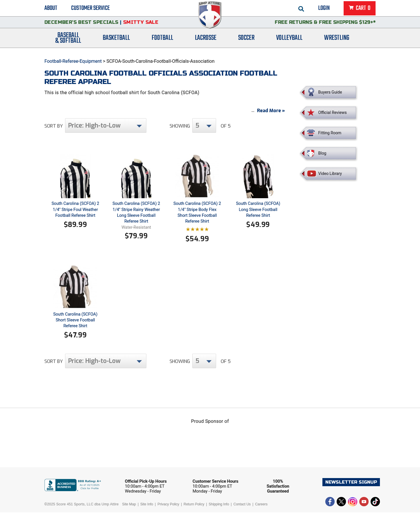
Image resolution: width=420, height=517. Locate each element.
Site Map (129, 509)
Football (162, 41)
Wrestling (337, 41)
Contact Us (242, 509)
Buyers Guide (330, 92)
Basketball (116, 41)
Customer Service (90, 9)
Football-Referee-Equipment (73, 61)
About (51, 9)
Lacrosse (206, 41)
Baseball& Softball (68, 42)
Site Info (147, 509)
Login (324, 9)
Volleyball (289, 41)
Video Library (330, 173)
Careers (261, 509)
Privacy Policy (168, 509)
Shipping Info (219, 509)
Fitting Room (330, 133)
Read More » (271, 115)
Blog (322, 153)
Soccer (246, 41)
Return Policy (194, 509)
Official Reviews (333, 112)
